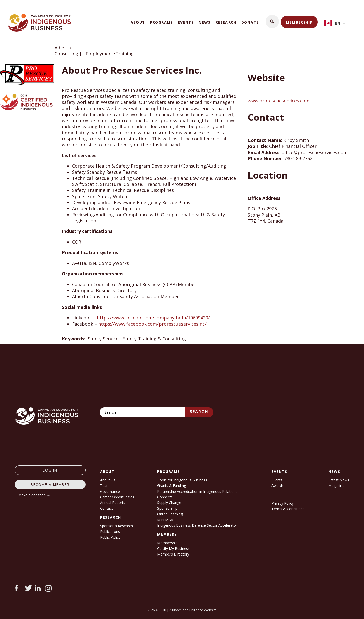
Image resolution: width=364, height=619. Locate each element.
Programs (162, 22)
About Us (108, 480)
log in (50, 470)
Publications (110, 532)
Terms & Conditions (288, 509)
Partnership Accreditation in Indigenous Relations (197, 491)
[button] (272, 22)
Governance (110, 491)
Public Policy (110, 537)
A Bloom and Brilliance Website (193, 610)
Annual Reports (113, 503)
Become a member (50, 485)
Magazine (336, 486)
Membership (299, 22)
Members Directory (173, 554)
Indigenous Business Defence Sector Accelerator (197, 525)
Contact (107, 508)
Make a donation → (35, 495)
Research (226, 22)
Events (186, 22)
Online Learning (170, 514)
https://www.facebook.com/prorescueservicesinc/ (152, 324)
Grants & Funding (172, 486)
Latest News (339, 480)
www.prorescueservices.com (279, 101)
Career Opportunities (117, 497)
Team (105, 486)
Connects (165, 497)
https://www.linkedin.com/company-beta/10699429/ (153, 318)
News (205, 22)
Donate (250, 22)
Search (199, 412)
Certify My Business (173, 549)
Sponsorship (167, 508)
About (138, 22)
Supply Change (169, 503)
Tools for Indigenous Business (182, 480)
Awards (278, 486)
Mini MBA (165, 520)
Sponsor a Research (117, 526)
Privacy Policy (283, 503)
